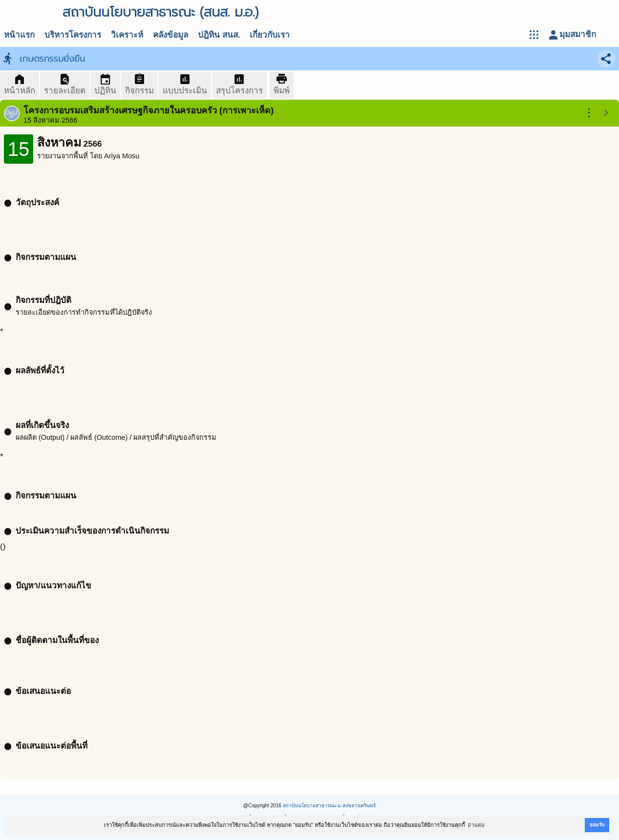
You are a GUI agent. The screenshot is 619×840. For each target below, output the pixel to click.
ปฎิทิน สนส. (219, 35)
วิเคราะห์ (127, 35)
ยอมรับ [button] (597, 825)
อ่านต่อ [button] (476, 825)
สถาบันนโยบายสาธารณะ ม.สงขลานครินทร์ (330, 806)
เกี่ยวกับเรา (270, 35)
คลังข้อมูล (171, 35)
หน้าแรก (19, 35)
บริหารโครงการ (73, 35)
